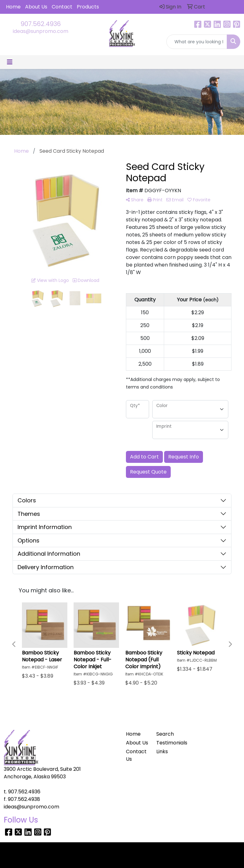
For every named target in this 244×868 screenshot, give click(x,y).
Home (13, 7)
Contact (62, 7)
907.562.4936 (41, 24)
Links (162, 752)
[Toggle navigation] (10, 62)
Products (88, 7)
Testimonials (168, 743)
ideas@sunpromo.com (41, 31)
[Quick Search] (197, 42)
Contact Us (136, 755)
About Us (36, 7)
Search (165, 734)
